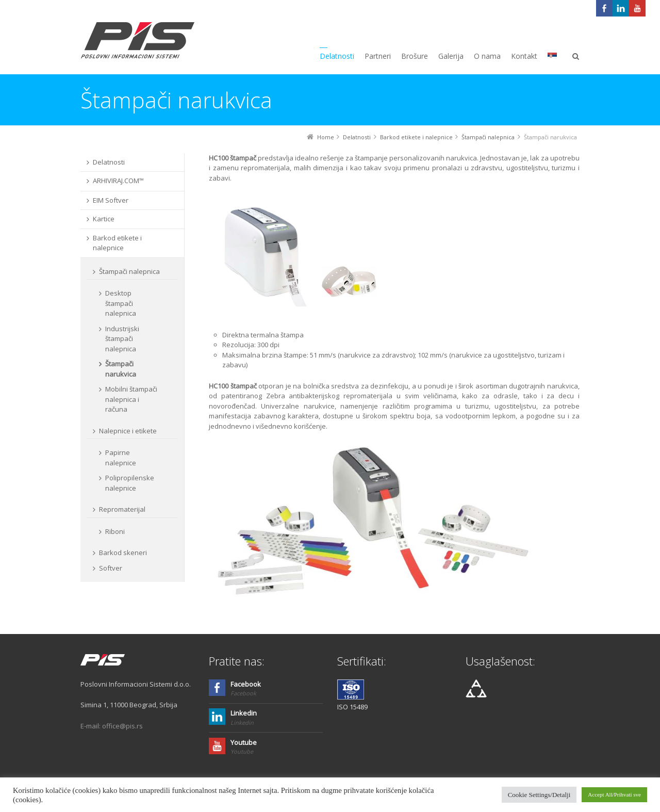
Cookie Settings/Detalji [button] (539, 795)
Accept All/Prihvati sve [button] (614, 794)
